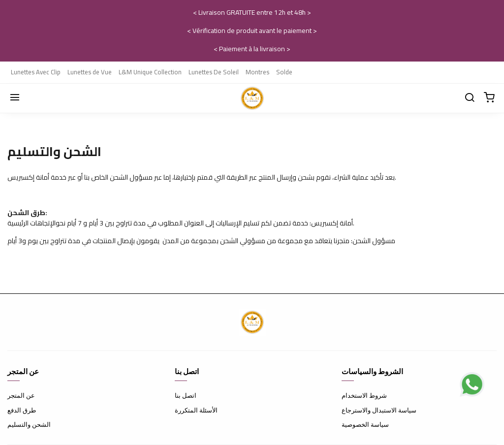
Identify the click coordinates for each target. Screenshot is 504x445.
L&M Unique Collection (150, 72)
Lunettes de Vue (90, 72)
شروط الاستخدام (364, 395)
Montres (257, 72)
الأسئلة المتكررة (196, 410)
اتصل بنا (186, 395)
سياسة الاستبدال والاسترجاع (379, 410)
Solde (284, 72)
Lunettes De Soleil (214, 72)
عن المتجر (21, 395)
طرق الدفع (22, 410)
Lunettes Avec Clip (36, 72)
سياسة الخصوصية (365, 424)
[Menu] (15, 98)
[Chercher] (470, 98)
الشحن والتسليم (29, 424)
